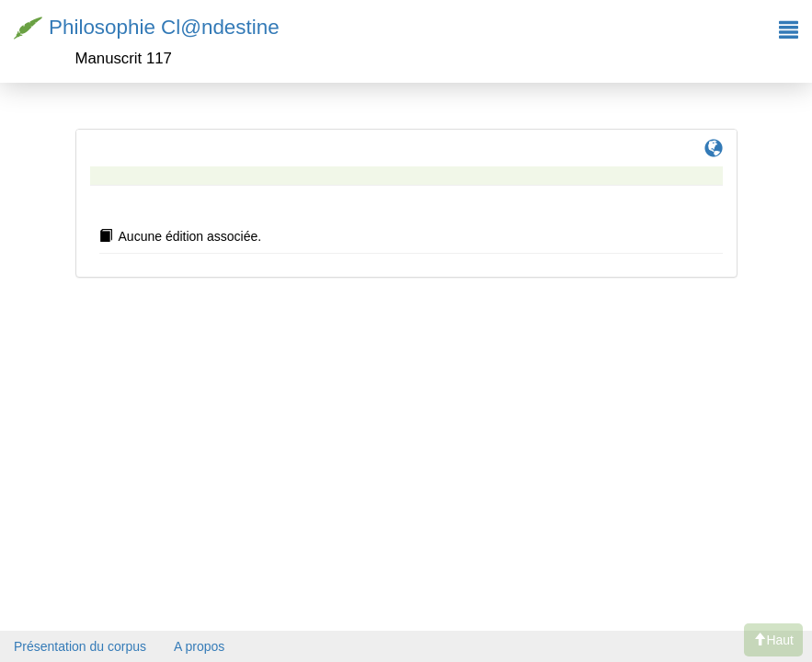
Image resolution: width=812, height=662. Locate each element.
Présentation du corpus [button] (80, 646)
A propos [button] (199, 646)
